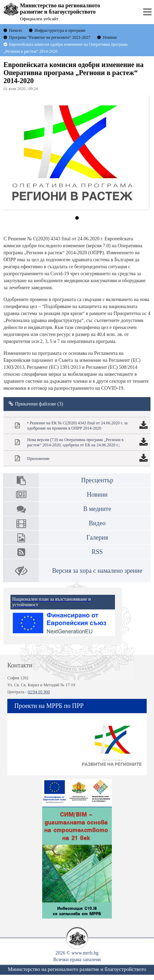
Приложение (38, 459)
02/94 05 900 (39, 692)
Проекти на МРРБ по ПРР (49, 706)
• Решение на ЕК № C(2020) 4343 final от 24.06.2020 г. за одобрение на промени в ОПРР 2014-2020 (77, 426)
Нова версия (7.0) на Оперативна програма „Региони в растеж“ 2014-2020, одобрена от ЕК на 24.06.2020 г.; (75, 442)
